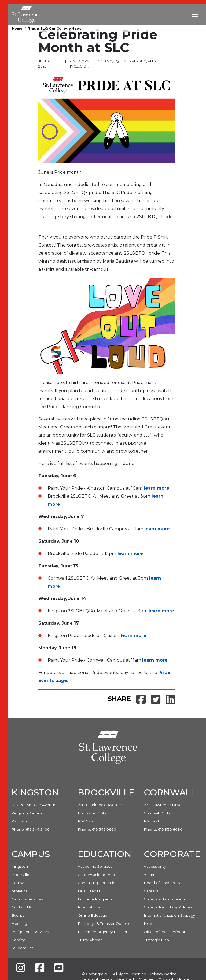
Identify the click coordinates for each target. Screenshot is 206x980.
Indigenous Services (30, 932)
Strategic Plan (156, 940)
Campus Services (27, 899)
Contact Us (22, 907)
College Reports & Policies (168, 907)
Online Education (94, 915)
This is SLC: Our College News (55, 29)
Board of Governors (162, 883)
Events (18, 915)
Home (17, 29)
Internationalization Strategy (169, 915)
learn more (157, 488)
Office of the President (165, 932)
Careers (151, 891)
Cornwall (19, 883)
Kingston (20, 866)
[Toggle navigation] (195, 14)
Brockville (20, 875)
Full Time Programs (95, 899)
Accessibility (155, 866)
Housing (19, 923)
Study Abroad (90, 940)
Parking (19, 940)
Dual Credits (89, 891)
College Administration (164, 899)
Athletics (19, 891)
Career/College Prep (96, 875)
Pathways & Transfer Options (104, 923)
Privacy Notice (163, 974)
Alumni (150, 875)
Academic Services (95, 866)
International (89, 907)
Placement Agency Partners (104, 932)
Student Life (23, 948)
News (149, 923)
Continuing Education (98, 883)
